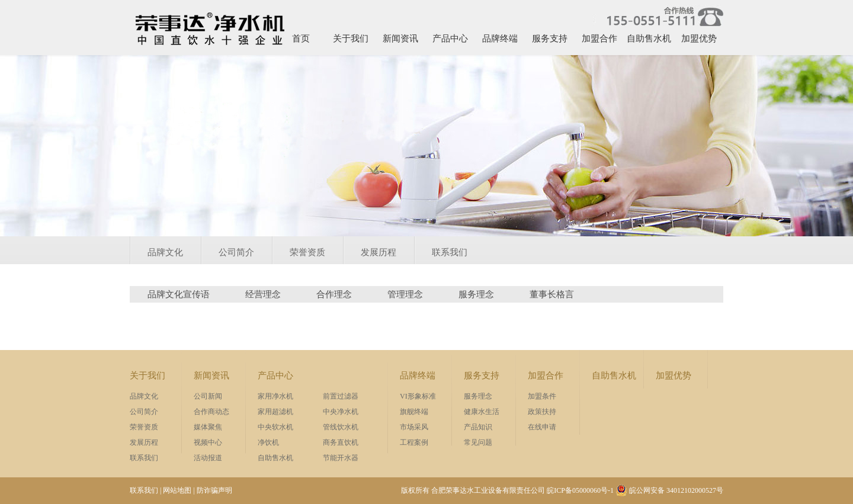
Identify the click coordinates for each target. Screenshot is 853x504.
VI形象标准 (418, 396)
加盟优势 (699, 38)
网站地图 (177, 490)
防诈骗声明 (214, 490)
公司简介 (236, 252)
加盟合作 (599, 38)
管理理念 (405, 294)
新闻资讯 (400, 38)
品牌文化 (165, 252)
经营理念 (263, 294)
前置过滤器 (341, 396)
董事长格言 (552, 294)
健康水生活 (482, 412)
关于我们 (351, 38)
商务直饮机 (341, 442)
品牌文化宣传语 (179, 294)
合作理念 (334, 294)
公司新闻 (208, 396)
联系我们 (450, 252)
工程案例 (414, 442)
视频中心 (208, 442)
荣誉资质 (307, 252)
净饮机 (268, 442)
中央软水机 (275, 427)
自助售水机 (649, 38)
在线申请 (542, 427)
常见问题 (478, 442)
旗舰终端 (414, 412)
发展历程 (379, 252)
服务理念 (476, 294)
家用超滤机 (275, 412)
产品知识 (478, 427)
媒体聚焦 (208, 427)
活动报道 (208, 458)
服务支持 (550, 38)
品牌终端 (500, 38)
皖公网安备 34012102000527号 (669, 490)
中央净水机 (341, 412)
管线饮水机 (341, 427)
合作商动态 (211, 412)
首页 (301, 38)
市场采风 (414, 427)
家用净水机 (275, 396)
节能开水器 (341, 458)
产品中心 (450, 38)
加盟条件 (542, 396)
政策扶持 (542, 412)
